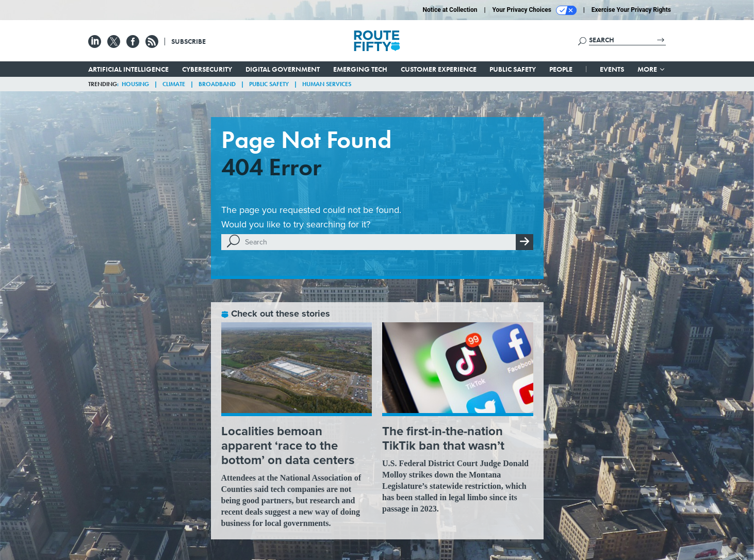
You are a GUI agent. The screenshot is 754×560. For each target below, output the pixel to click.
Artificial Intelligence (128, 69)
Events (612, 69)
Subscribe (188, 41)
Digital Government (283, 69)
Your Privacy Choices (535, 10)
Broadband (217, 84)
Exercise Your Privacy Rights (631, 10)
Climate (174, 84)
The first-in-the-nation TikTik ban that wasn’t (443, 438)
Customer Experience (439, 69)
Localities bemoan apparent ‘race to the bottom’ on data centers (288, 446)
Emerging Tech (360, 69)
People (561, 69)
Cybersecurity (207, 69)
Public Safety (513, 69)
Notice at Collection (450, 10)
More (652, 69)
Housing (135, 84)
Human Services (327, 84)
